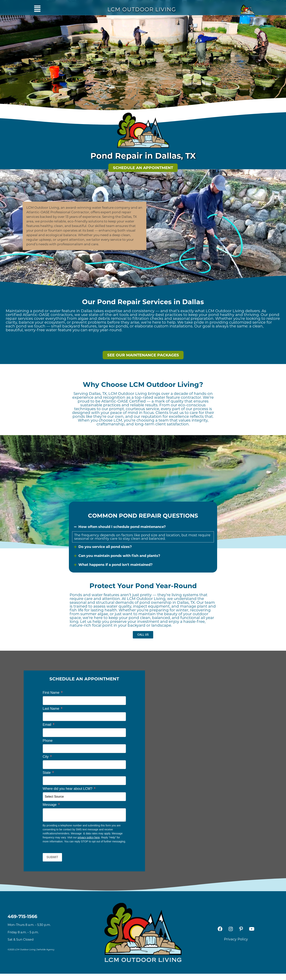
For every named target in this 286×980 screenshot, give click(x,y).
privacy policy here (89, 837)
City (47, 757)
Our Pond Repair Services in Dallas (143, 302)
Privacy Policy (236, 939)
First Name (53, 693)
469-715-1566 (22, 916)
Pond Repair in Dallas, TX (143, 156)
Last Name (53, 709)
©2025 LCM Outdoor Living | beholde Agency (31, 950)
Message (51, 805)
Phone (48, 741)
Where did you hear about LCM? (69, 789)
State (48, 773)
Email (49, 725)
